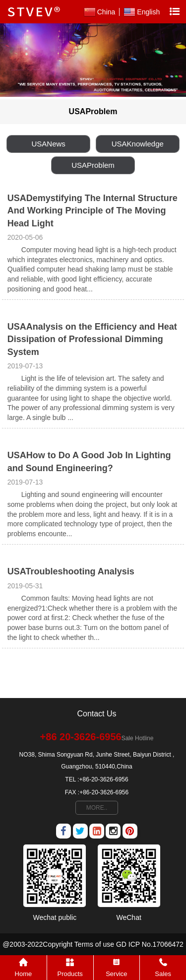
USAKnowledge (138, 144)
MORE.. (97, 808)
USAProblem (93, 165)
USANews (49, 144)
